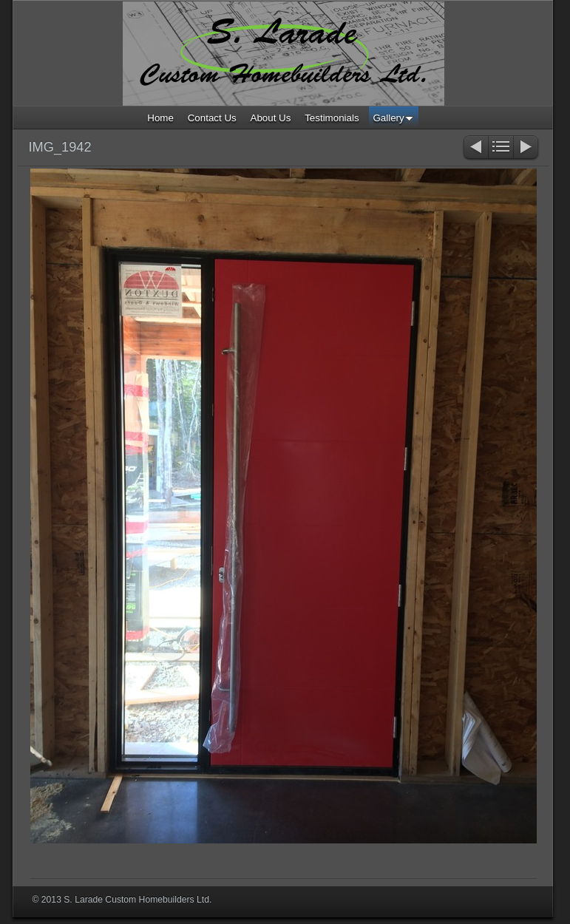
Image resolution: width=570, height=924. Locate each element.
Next (527, 148)
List (501, 148)
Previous (475, 148)
